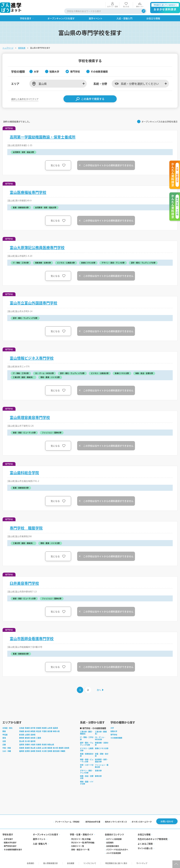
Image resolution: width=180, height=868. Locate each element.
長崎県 (33, 751)
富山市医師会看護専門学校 (32, 638)
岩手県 (33, 728)
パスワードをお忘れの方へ (117, 850)
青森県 (27, 728)
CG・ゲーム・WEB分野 (100, 738)
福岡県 (22, 751)
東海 (4, 738)
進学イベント (39, 839)
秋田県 (44, 728)
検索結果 (22, 48)
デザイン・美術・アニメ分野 (87, 772)
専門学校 (114, 735)
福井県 (33, 741)
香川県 (55, 748)
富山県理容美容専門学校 (30, 417)
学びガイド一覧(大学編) (81, 839)
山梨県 (27, 735)
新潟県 (22, 735)
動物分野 (98, 776)
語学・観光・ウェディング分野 (87, 744)
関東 (4, 731)
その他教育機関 (116, 738)
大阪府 (33, 744)
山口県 (44, 748)
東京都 (50, 731)
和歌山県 (51, 744)
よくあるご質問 (145, 844)
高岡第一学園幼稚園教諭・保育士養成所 (43, 137)
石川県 (27, 741)
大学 (112, 728)
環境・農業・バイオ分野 (87, 783)
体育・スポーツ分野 (87, 766)
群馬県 (33, 731)
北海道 (22, 728)
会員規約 (110, 843)
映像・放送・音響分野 (87, 777)
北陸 (4, 741)
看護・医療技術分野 (87, 755)
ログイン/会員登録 (114, 839)
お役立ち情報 (144, 834)
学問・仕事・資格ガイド (82, 834)
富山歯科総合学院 (24, 473)
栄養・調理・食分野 (102, 755)
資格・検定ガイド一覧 (80, 850)
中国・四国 (7, 748)
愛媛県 (61, 748)
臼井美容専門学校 (24, 583)
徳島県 (50, 748)
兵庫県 (39, 744)
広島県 (39, 748)
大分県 (44, 751)
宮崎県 (50, 751)
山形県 (50, 728)
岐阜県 (33, 738)
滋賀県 (22, 744)
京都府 (27, 744)
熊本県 (39, 751)
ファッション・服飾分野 (102, 766)
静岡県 (22, 738)
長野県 (33, 735)
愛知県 (27, 738)
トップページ (8, 48)
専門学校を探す (10, 846)
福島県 (55, 728)
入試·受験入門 (40, 844)
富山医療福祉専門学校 (28, 192)
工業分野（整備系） (101, 733)
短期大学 (114, 731)
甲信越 (5, 735)
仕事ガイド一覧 (78, 846)
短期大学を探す (10, 843)
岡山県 (33, 748)
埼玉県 (39, 731)
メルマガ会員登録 (114, 853)
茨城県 (22, 731)
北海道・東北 (7, 728)
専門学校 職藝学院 (26, 528)
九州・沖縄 (7, 751)
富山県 (22, 741)
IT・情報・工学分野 (87, 738)
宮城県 (39, 728)
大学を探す (8, 839)
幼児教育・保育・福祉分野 (102, 760)
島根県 (27, 748)
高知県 (67, 748)
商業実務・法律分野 (102, 744)
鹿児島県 (56, 751)
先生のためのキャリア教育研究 (153, 839)
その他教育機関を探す (13, 850)
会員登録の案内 (113, 846)
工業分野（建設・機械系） (87, 733)
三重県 (39, 738)
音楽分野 (98, 771)
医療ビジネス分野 (102, 748)
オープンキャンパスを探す (46, 834)
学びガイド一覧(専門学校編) (83, 843)
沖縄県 (63, 751)
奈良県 (44, 744)
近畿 (4, 744)
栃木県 (27, 731)
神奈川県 (56, 731)
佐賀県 (27, 751)
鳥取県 (22, 748)
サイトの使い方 (145, 848)
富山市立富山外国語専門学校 (33, 303)
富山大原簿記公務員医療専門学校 (37, 247)
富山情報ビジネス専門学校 (32, 358)
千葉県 (44, 731)
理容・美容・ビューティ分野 (87, 760)
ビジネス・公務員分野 (87, 749)
